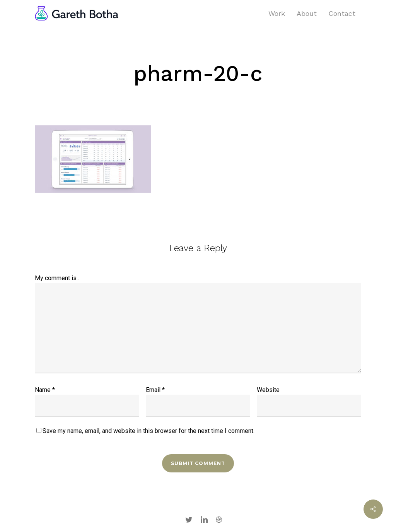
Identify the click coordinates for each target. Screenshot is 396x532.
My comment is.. (57, 278)
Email (155, 390)
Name (45, 390)
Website (268, 390)
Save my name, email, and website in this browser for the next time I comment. (148, 431)
